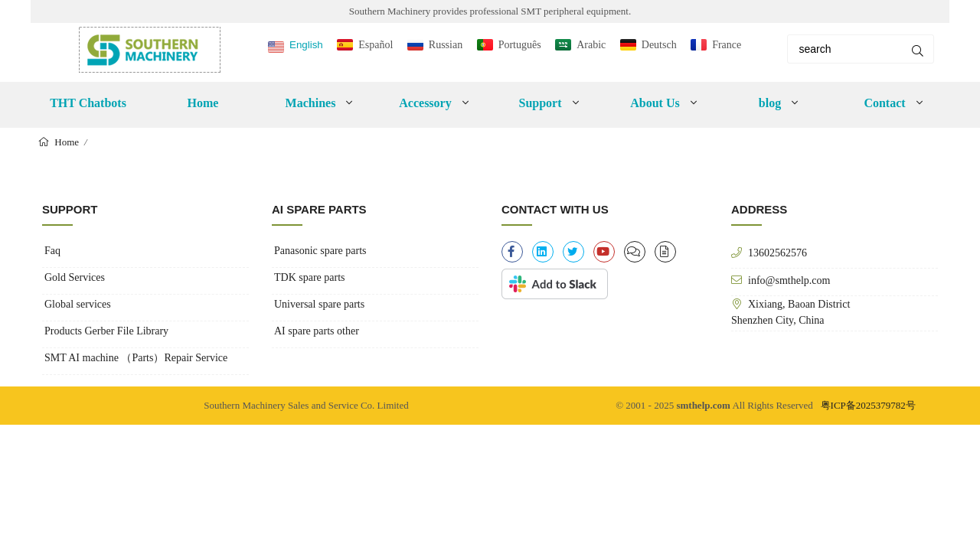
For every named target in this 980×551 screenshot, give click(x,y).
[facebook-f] (512, 252)
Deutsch (659, 45)
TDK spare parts (310, 277)
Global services (78, 304)
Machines (311, 103)
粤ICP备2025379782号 (868, 405)
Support (540, 103)
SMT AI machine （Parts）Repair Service (136, 358)
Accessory (425, 103)
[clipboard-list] (635, 252)
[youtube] (604, 252)
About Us (655, 103)
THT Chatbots (88, 103)
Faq (52, 251)
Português (520, 45)
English (306, 45)
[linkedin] (543, 252)
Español (376, 45)
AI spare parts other (317, 331)
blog (770, 103)
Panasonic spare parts (320, 251)
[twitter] (573, 252)
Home (203, 103)
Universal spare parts (319, 304)
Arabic (591, 45)
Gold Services (75, 277)
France (727, 45)
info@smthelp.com (789, 280)
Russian (446, 45)
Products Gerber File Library (106, 331)
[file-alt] (665, 252)
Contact (884, 103)
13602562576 (777, 253)
